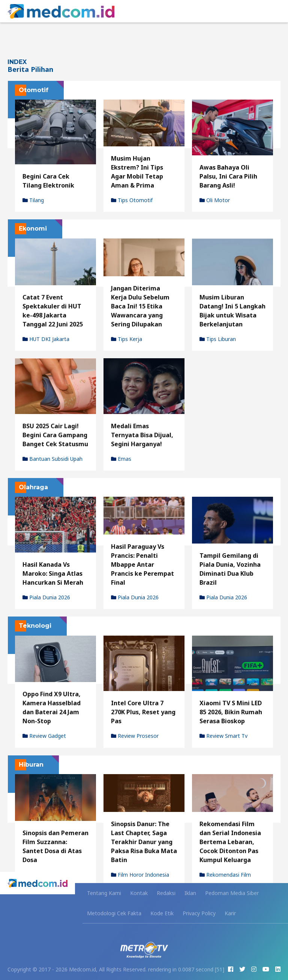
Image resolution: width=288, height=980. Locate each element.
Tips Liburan (218, 339)
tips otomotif (132, 200)
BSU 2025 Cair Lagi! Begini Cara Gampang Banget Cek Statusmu (55, 435)
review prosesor (135, 736)
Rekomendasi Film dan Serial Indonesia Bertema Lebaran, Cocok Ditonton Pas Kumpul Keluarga (230, 842)
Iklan (190, 893)
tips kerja (127, 339)
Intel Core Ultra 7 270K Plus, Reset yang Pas (143, 712)
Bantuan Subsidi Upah (52, 459)
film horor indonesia (140, 875)
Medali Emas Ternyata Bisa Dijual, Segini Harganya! (142, 435)
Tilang (33, 200)
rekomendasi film (225, 875)
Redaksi (166, 893)
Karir (230, 913)
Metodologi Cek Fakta (114, 913)
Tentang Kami (104, 893)
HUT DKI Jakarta (46, 339)
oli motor (215, 200)
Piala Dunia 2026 (46, 597)
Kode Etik (162, 913)
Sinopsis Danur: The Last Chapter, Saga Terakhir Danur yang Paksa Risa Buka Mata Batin (144, 842)
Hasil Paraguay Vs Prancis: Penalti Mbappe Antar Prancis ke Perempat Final (142, 564)
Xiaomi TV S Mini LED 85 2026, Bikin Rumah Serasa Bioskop (231, 712)
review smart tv (223, 736)
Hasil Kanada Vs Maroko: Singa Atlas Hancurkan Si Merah (53, 573)
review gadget (44, 736)
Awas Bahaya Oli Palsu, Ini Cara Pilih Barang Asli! (228, 176)
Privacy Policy (199, 913)
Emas (121, 459)
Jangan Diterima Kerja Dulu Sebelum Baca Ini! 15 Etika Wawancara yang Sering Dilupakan (140, 306)
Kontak (139, 893)
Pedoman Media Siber (232, 893)
